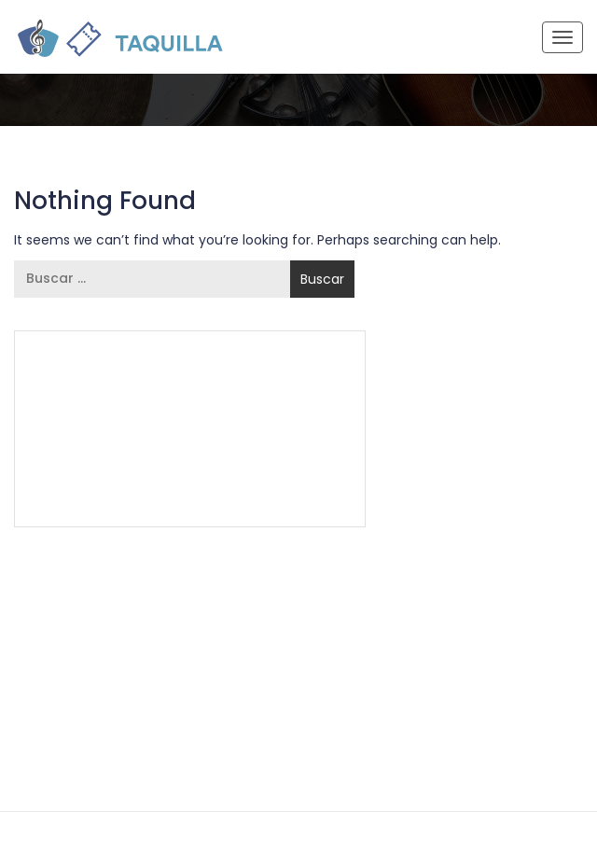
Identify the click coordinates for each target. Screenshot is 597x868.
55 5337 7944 (292, 371)
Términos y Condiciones (122, 455)
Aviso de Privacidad (274, 455)
